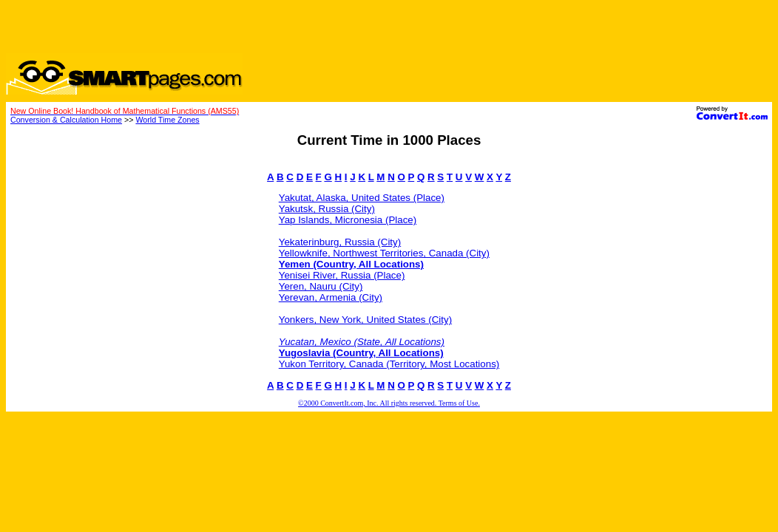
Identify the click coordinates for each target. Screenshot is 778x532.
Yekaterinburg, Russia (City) (340, 242)
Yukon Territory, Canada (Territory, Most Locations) (389, 364)
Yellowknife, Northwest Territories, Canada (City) (384, 253)
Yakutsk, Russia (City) (327, 209)
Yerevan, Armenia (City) (331, 297)
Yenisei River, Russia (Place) (342, 275)
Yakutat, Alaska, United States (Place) (362, 198)
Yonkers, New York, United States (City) (365, 320)
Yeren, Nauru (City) (321, 286)
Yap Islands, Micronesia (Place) (348, 220)
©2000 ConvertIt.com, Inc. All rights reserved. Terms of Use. (389, 403)
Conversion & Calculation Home (66, 120)
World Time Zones (167, 120)
